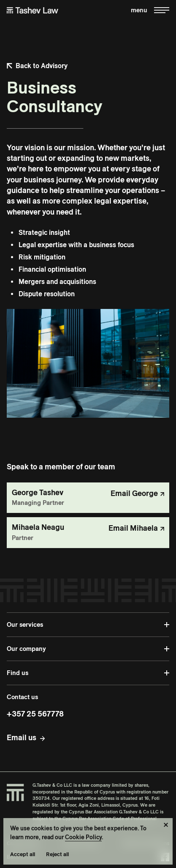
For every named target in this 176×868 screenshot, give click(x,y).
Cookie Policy (83, 837)
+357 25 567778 (35, 714)
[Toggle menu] (150, 10)
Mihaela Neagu (38, 527)
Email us (22, 737)
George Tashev (38, 492)
